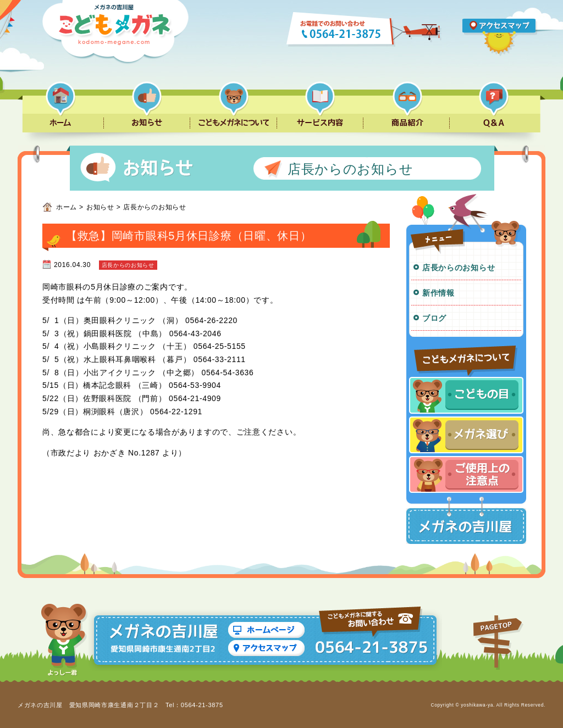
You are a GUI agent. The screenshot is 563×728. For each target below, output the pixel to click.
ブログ (434, 318)
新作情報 (438, 293)
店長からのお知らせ (459, 268)
